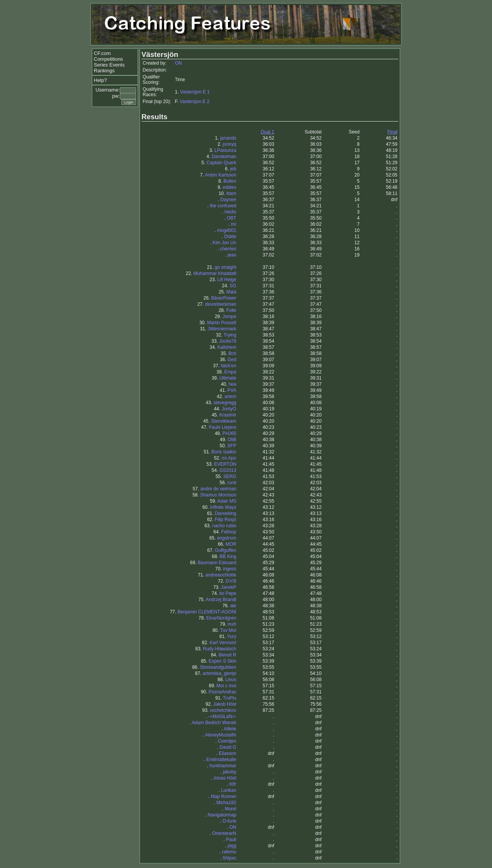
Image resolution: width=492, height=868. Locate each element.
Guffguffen (226, 550)
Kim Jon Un (224, 243)
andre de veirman (218, 489)
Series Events (109, 65)
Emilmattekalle (221, 760)
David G (228, 747)
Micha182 (226, 803)
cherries (228, 249)
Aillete (230, 729)
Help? (100, 80)
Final (392, 132)
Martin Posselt (222, 323)
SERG (230, 476)
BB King (228, 556)
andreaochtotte (221, 575)
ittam (231, 193)
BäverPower (224, 298)
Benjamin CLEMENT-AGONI (207, 612)
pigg (232, 846)
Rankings (104, 71)
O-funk (229, 821)
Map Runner (224, 796)
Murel (231, 809)
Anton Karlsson (220, 175)
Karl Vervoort (223, 643)
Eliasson (227, 753)
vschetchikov (223, 710)
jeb (233, 169)
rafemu (229, 852)
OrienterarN (224, 833)
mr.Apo (229, 458)
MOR (231, 544)
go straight (226, 267)
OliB (232, 440)
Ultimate (228, 378)
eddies (229, 187)
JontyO (229, 409)
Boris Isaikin (224, 452)
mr (234, 224)
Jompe (229, 317)
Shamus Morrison (218, 495)
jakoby (230, 772)
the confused (223, 206)
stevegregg (225, 403)
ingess (230, 569)
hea (233, 384)
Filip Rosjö (226, 520)
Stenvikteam (224, 421)
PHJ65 (229, 433)
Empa (230, 372)
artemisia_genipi (219, 673)
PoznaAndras (223, 692)
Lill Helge (227, 280)
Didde (230, 237)
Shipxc (229, 858)
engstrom (227, 538)
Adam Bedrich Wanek (214, 723)
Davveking (226, 513)
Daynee (228, 200)
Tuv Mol (228, 630)
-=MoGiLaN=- (222, 716)
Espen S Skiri (223, 661)
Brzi (232, 353)
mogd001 (227, 230)
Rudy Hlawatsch (220, 649)
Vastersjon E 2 (195, 102)
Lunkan (229, 790)
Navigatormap (222, 815)
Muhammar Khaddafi (215, 273)
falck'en (228, 366)
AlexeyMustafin (220, 735)
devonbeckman (220, 304)
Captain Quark (221, 163)
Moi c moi (226, 686)
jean (232, 255)
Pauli (231, 840)
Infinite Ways (223, 507)
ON (178, 63)
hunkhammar (223, 766)
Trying (230, 335)
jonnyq (229, 144)
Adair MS (227, 501)
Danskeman (224, 157)
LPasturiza (225, 150)
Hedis (230, 212)
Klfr (233, 784)
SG (233, 286)
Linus (231, 680)
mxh (232, 624)
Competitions (108, 59)
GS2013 (228, 470)
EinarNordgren (221, 618)
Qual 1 (267, 132)
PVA (232, 390)
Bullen (230, 181)
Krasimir (228, 415)
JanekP (229, 587)
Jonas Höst (225, 778)
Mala (231, 292)
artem (230, 397)
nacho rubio (224, 526)
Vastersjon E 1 (195, 92)
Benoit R (228, 655)
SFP (232, 446)
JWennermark (222, 329)
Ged (232, 360)
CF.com (102, 53)
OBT (232, 218)
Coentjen (227, 741)
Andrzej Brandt (221, 600)
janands (228, 138)
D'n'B (231, 581)
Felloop (229, 532)
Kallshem (227, 347)
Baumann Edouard (217, 563)
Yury (232, 636)
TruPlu (230, 698)
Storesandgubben (218, 667)
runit (232, 483)
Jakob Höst (225, 704)
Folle (231, 310)
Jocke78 (228, 341)
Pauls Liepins (222, 427)
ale (233, 606)
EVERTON (225, 464)
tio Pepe (228, 593)
